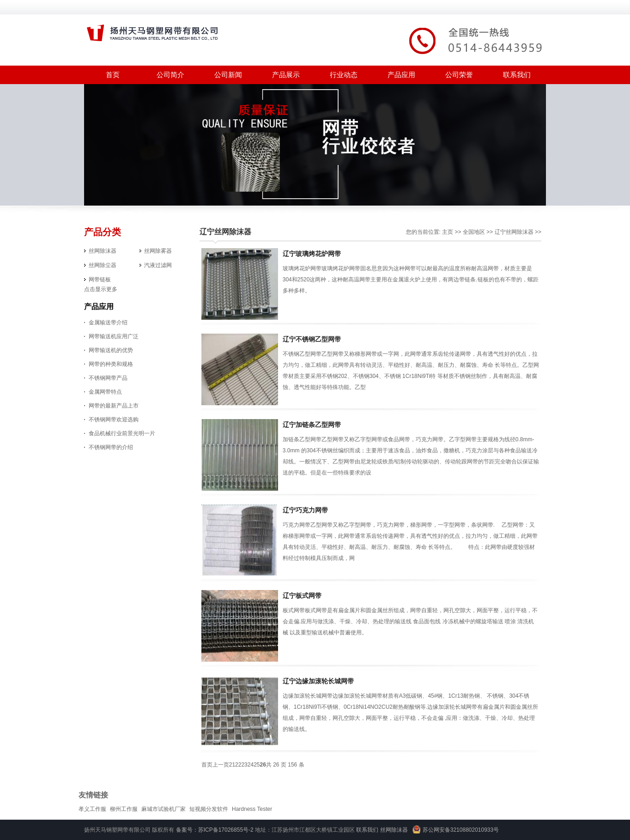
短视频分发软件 (209, 809)
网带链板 (100, 280)
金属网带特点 (105, 392)
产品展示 (286, 75)
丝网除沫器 (103, 251)
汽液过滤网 (158, 265)
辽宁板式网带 (302, 596)
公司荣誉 (459, 75)
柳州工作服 (124, 809)
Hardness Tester (252, 809)
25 (257, 765)
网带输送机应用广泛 (114, 336)
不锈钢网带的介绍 (111, 447)
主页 (448, 232)
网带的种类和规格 (111, 364)
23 (244, 765)
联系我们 (517, 75)
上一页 (221, 765)
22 (238, 765)
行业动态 (344, 75)
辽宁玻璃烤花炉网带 (312, 254)
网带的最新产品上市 (114, 406)
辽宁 (500, 232)
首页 (113, 75)
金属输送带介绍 (108, 323)
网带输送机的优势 (111, 350)
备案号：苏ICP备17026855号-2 (215, 830)
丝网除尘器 (103, 265)
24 (251, 765)
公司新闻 (228, 75)
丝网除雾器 (158, 251)
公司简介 (170, 75)
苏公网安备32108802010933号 (461, 830)
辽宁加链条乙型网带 (312, 425)
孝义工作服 (92, 809)
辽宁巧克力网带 (305, 510)
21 (232, 765)
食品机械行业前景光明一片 (122, 433)
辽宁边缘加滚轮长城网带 (318, 681)
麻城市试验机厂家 (164, 809)
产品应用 (401, 75)
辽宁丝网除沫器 (225, 232)
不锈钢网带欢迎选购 (114, 420)
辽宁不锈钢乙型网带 (312, 339)
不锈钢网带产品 (108, 378)
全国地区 (474, 232)
